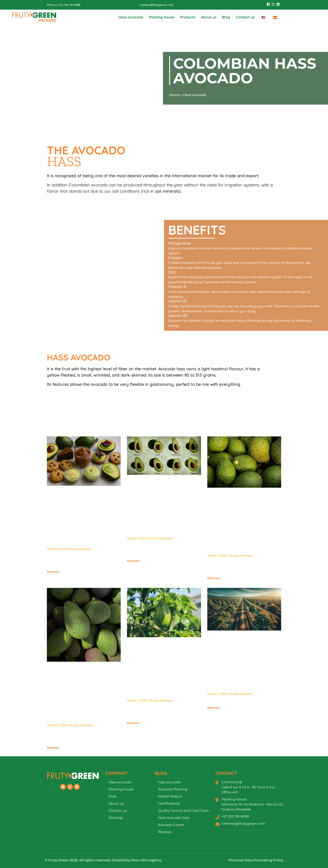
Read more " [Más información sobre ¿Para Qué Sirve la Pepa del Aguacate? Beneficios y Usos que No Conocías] (54, 748)
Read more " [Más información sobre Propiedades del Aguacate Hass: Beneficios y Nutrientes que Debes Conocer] (134, 723)
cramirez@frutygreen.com (156, 5)
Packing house (162, 17)
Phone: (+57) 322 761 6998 (64, 5)
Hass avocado (131, 17)
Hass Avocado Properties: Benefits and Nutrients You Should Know (160, 695)
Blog (226, 17)
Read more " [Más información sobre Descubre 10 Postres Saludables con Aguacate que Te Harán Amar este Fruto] (54, 572)
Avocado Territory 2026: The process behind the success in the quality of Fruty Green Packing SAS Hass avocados (242, 547)
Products (188, 17)
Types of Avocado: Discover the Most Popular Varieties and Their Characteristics (163, 532)
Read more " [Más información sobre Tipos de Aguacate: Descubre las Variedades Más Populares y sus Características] (134, 561)
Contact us (245, 17)
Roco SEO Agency (147, 860)
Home (174, 95)
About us (209, 17)
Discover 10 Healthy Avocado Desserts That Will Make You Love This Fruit (84, 543)
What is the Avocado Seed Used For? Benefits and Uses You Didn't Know (78, 719)
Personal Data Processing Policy (256, 860)
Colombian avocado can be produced (105, 185)
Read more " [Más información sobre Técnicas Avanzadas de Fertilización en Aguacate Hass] (214, 708)
